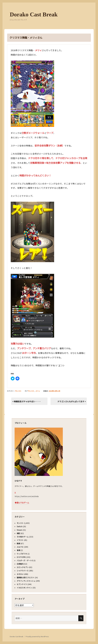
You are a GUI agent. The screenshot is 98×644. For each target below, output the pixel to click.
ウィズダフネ (22, 554)
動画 (18, 543)
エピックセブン (23, 567)
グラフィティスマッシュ (26, 581)
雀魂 (18, 550)
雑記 (18, 533)
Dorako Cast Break (34, 14)
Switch (20, 526)
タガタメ (20, 574)
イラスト (20, 540)
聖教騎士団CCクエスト (25, 577)
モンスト (18, 391)
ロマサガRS (21, 557)
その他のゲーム (23, 537)
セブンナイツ (22, 584)
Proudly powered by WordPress (37, 636)
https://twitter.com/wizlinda (27, 496)
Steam (19, 530)
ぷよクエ (20, 547)
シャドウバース (23, 571)
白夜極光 (20, 564)
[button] (32, 94)
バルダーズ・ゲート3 (25, 560)
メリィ (38, 391)
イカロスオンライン (24, 588)
